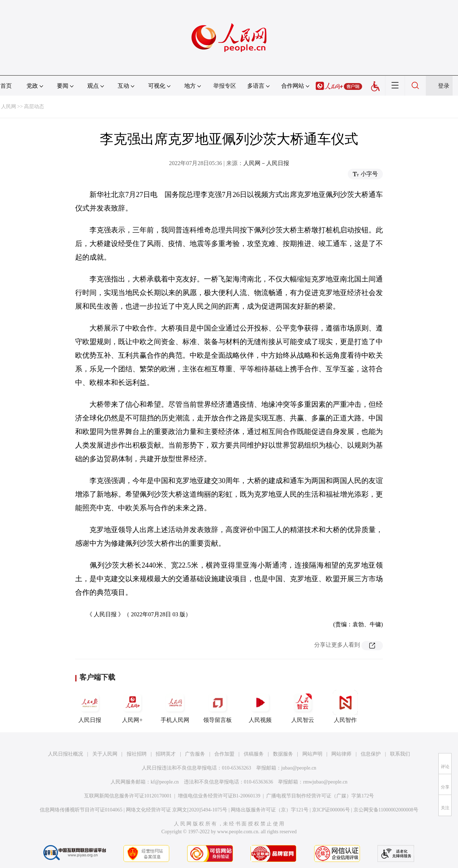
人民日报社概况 (65, 754)
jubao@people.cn (299, 768)
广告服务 (195, 754)
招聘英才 (166, 754)
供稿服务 (254, 754)
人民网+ (132, 707)
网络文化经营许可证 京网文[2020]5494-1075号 (177, 810)
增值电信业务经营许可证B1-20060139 (219, 796)
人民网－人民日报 (266, 163)
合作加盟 (224, 754)
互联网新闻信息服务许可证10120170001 (128, 796)
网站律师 (341, 754)
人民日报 (90, 707)
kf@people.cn (165, 782)
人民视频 (260, 707)
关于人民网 (105, 754)
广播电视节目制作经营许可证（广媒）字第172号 (320, 796)
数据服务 (283, 754)
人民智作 (345, 707)
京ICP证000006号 (331, 810)
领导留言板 (218, 707)
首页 (6, 86)
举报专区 (225, 86)
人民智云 (303, 707)
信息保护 (371, 754)
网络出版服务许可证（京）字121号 (270, 810)
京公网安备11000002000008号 (386, 810)
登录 (444, 86)
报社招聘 (137, 754)
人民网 (9, 107)
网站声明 (312, 754)
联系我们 (400, 754)
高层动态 (34, 107)
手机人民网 (175, 707)
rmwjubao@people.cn (325, 782)
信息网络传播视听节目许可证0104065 (81, 810)
